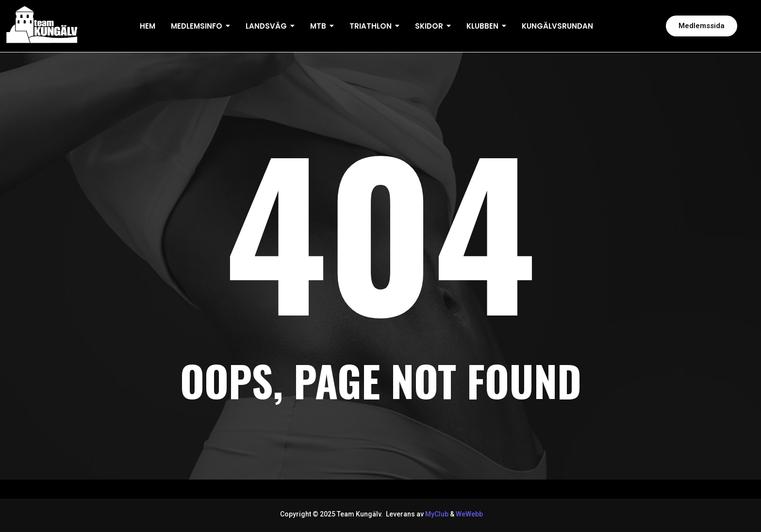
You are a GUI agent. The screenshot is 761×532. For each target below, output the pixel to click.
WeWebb (469, 514)
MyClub (437, 514)
